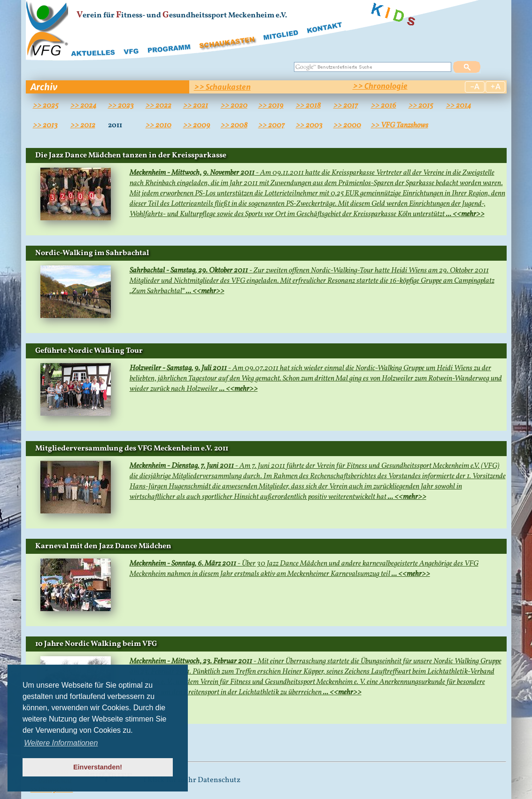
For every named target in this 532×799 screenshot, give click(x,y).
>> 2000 (347, 125)
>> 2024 (83, 106)
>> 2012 (83, 125)
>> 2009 (197, 125)
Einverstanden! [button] (98, 767)
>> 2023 (121, 106)
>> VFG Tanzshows (400, 125)
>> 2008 (234, 125)
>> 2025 (46, 106)
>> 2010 (158, 125)
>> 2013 (45, 125)
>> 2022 (158, 106)
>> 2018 (308, 106)
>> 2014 (459, 106)
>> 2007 (271, 125)
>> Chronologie (380, 86)
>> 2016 (384, 106)
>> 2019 (271, 106)
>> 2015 (421, 106)
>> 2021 (196, 106)
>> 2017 (346, 106)
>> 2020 (234, 106)
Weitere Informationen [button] (61, 743)
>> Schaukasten (222, 87)
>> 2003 (309, 125)
